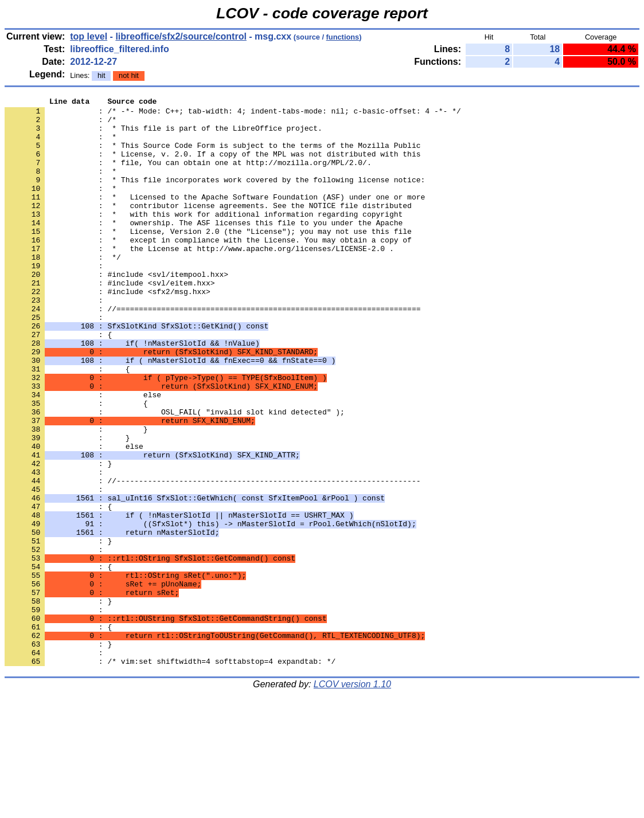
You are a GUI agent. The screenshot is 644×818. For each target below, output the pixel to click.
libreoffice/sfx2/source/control (181, 36)
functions (343, 37)
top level (89, 36)
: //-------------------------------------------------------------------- (212, 558)
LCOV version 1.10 (352, 798)
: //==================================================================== (212, 351)
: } (58, 630)
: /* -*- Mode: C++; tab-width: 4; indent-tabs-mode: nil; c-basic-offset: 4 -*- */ (233, 114)
